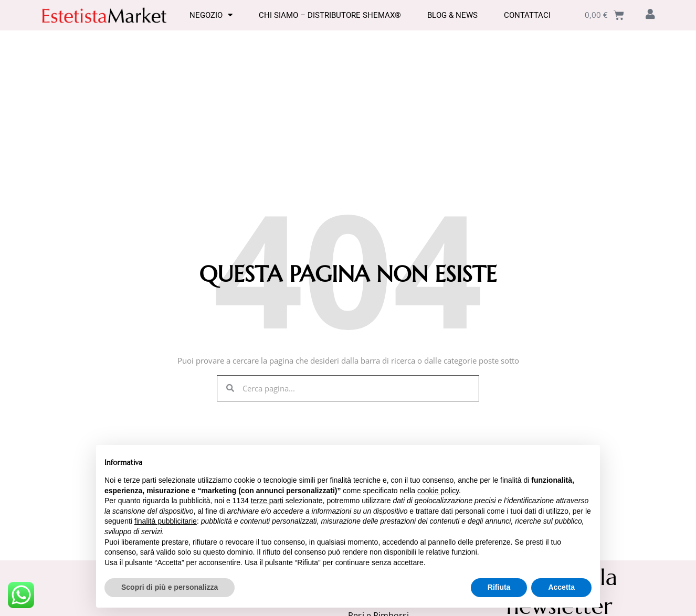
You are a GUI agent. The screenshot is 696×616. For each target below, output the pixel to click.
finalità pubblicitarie (166, 521)
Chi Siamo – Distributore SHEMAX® (330, 15)
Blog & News (452, 15)
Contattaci (527, 15)
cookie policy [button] (438, 491)
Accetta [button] (561, 587)
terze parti (267, 501)
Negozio (211, 15)
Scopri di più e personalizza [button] (170, 587)
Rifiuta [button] (499, 587)
